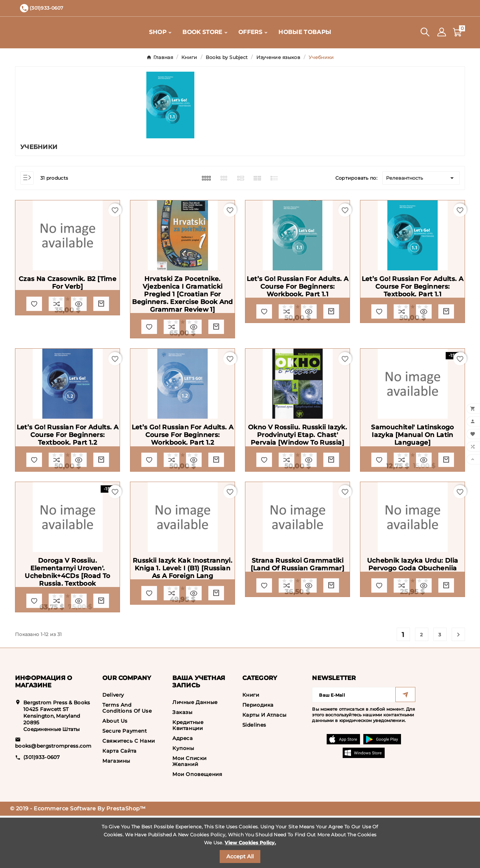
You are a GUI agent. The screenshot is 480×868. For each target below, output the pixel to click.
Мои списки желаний (189, 813)
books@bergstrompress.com (53, 798)
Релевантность (421, 178)
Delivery (113, 747)
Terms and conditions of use (127, 760)
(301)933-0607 (42, 809)
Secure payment (124, 783)
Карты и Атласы (264, 767)
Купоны (183, 800)
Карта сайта (119, 803)
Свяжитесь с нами (129, 793)
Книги (251, 747)
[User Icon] (442, 32)
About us (115, 773)
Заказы (182, 764)
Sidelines (254, 777)
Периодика (258, 757)
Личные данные (195, 754)
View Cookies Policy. (250, 843)
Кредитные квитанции (188, 777)
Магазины (116, 813)
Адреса (183, 790)
